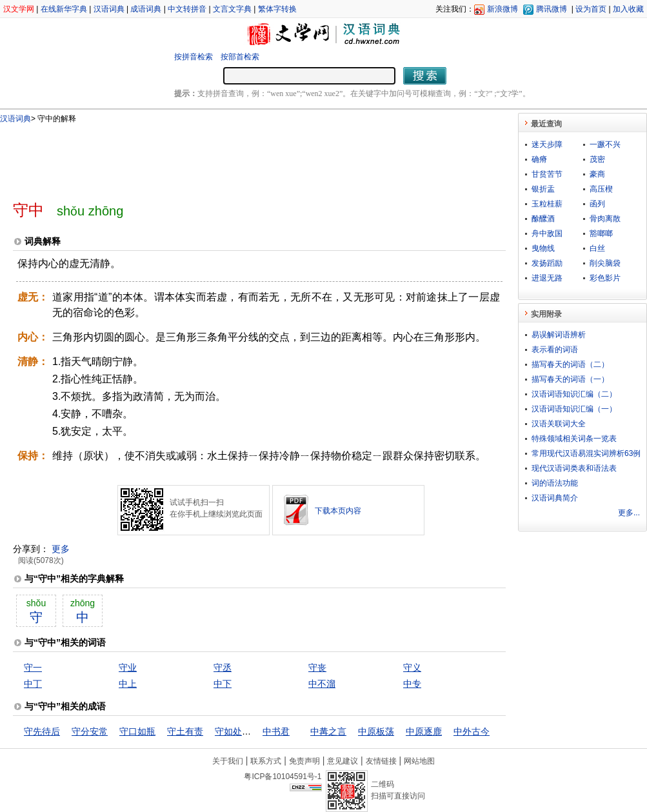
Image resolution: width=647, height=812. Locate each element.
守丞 (223, 668)
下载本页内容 (338, 511)
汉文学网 (19, 9)
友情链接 (381, 761)
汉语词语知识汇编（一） (574, 409)
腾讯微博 (552, 9)
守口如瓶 (137, 731)
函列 (597, 204)
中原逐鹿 (424, 731)
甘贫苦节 (547, 174)
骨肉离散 (605, 219)
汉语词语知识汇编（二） (574, 394)
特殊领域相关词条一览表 (574, 439)
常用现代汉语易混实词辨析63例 (586, 453)
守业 (128, 668)
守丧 (317, 668)
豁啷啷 (601, 233)
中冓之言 (328, 731)
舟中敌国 (547, 233)
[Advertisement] (238, 157)
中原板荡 (376, 731)
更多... (629, 513)
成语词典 (146, 9)
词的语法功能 (555, 483)
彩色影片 (605, 278)
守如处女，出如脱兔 (255, 731)
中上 (128, 684)
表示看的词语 (555, 350)
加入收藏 (628, 9)
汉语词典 (109, 9)
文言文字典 (232, 9)
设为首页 (591, 9)
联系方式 (266, 761)
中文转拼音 (187, 9)
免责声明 (304, 761)
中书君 (276, 731)
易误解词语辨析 (559, 335)
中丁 (33, 684)
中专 (412, 684)
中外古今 (472, 731)
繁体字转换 (277, 9)
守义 (412, 668)
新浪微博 (503, 9)
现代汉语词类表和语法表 (574, 468)
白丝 (597, 248)
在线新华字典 (64, 9)
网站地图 (419, 761)
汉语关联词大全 (559, 424)
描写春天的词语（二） (570, 364)
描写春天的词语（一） (570, 379)
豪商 (597, 174)
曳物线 (543, 248)
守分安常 (90, 731)
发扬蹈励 (547, 263)
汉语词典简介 (555, 498)
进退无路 (547, 278)
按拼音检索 (194, 57)
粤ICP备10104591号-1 (283, 777)
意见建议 (343, 761)
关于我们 (228, 761)
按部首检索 (240, 57)
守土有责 (185, 731)
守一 (33, 668)
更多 (61, 549)
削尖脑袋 (605, 263)
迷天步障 (547, 144)
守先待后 (42, 731)
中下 (223, 684)
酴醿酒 (543, 219)
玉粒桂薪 (547, 204)
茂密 (597, 159)
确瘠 (539, 159)
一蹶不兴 (605, 144)
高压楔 (601, 189)
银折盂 (543, 189)
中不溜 (322, 684)
